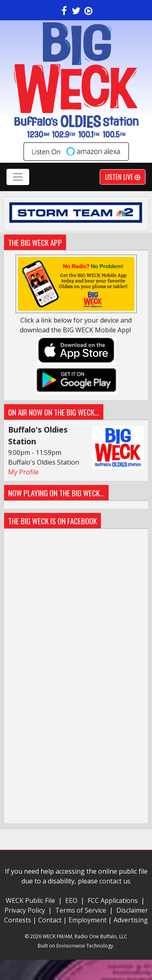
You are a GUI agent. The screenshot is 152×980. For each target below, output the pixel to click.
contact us (115, 881)
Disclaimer (132, 910)
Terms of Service (82, 910)
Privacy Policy (26, 910)
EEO (71, 900)
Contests (18, 920)
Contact (50, 920)
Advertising (131, 920)
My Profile (24, 472)
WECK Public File (30, 900)
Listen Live (123, 177)
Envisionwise (71, 946)
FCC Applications (113, 900)
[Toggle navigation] (18, 177)
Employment (88, 920)
